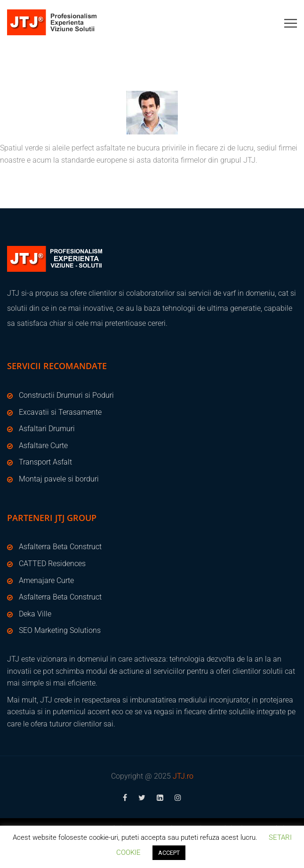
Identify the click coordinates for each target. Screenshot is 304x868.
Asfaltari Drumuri (47, 429)
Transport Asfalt (45, 462)
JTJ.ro (183, 776)
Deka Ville (35, 614)
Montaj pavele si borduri (59, 479)
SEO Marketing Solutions (60, 630)
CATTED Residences (52, 564)
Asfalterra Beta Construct (60, 547)
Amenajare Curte (46, 580)
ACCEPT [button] (169, 853)
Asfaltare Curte (43, 446)
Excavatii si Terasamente (60, 412)
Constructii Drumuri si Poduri (66, 395)
